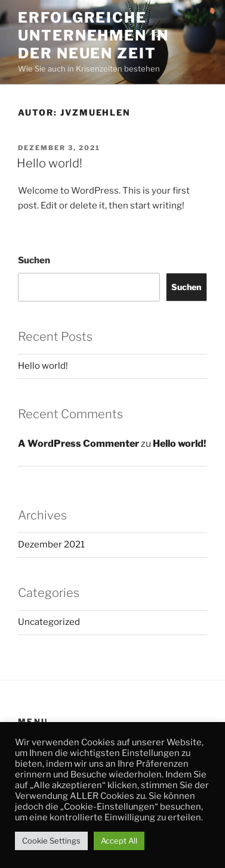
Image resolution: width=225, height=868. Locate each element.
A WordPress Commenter (78, 444)
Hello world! (50, 163)
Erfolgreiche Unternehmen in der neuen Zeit (93, 35)
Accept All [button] (119, 841)
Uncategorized (49, 622)
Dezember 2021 (51, 545)
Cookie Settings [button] (51, 841)
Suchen (34, 260)
